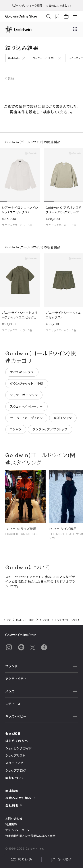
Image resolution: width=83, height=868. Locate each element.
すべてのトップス (22, 373)
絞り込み (22, 860)
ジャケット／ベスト (44, 58)
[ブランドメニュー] (75, 29)
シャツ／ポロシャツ (24, 395)
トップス (44, 620)
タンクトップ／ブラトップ (50, 430)
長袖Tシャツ (63, 418)
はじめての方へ (17, 741)
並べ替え (61, 860)
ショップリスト (15, 755)
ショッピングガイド (18, 748)
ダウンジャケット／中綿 (27, 384)
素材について (15, 778)
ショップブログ (16, 770)
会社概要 (14, 805)
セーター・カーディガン (26, 418)
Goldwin (14, 58)
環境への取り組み (20, 798)
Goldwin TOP (25, 620)
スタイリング (14, 763)
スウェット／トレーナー (26, 407)
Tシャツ (16, 430)
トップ (7, 620)
